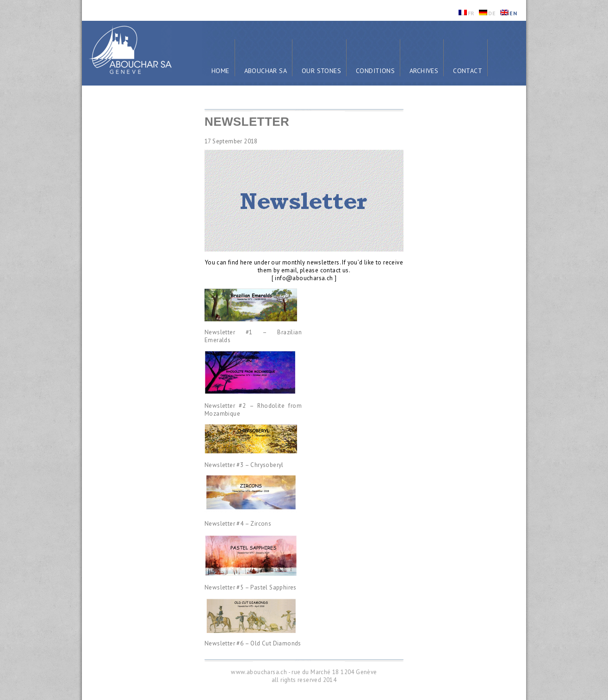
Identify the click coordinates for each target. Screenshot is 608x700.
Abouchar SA (266, 71)
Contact (468, 71)
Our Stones (321, 71)
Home (220, 71)
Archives (424, 71)
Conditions (375, 71)
